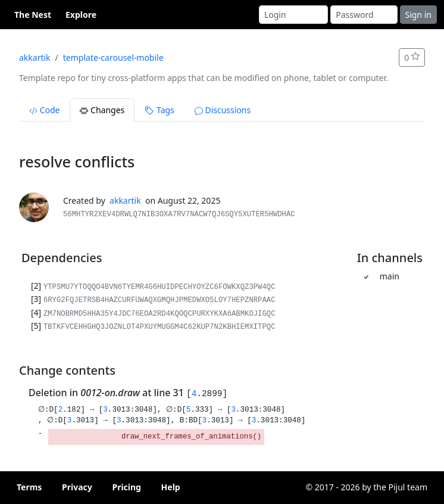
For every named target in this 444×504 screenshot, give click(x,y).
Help (171, 487)
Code (44, 110)
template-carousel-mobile (113, 57)
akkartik (35, 57)
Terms (29, 487)
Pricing (126, 487)
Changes (102, 110)
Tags (159, 110)
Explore (81, 15)
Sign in (418, 15)
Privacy (77, 487)
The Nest (33, 15)
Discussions (223, 110)
